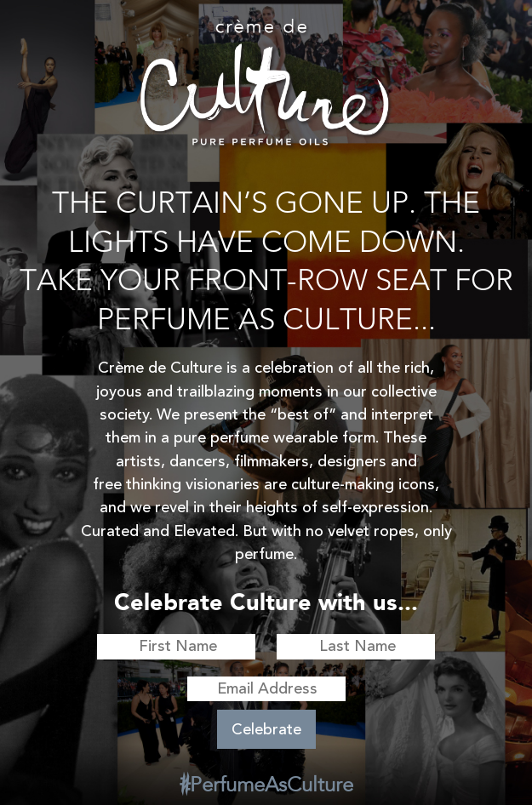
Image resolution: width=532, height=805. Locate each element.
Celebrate (266, 729)
